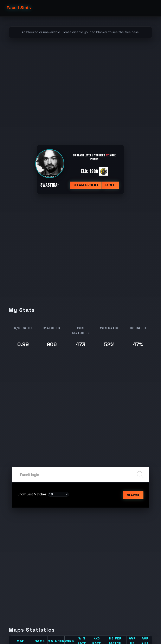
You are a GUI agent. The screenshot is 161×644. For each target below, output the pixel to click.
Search (133, 495)
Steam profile (86, 185)
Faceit (110, 185)
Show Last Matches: (32, 494)
